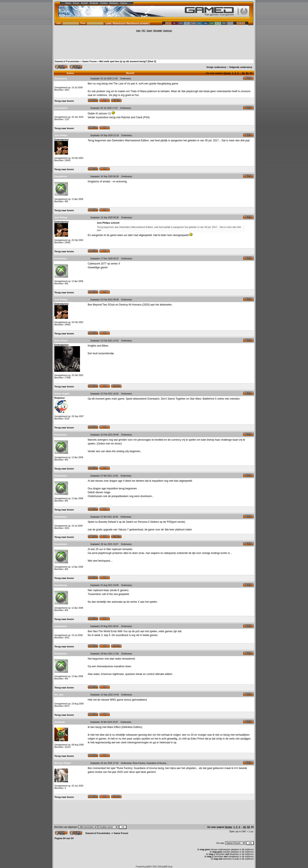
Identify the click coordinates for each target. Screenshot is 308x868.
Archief (84, 3)
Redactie (94, 3)
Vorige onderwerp (216, 67)
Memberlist (158, 31)
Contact (104, 3)
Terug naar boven (64, 101)
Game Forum (89, 61)
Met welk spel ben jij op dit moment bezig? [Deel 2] (128, 61)
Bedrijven (114, 3)
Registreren (119, 23)
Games (124, 3)
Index (138, 31)
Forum (76, 3)
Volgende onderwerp (241, 67)
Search (149, 31)
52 (243, 73)
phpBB (148, 867)
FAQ (143, 31)
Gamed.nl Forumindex (67, 61)
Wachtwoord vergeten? (138, 23)
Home (68, 3)
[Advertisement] (154, 45)
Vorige (227, 73)
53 (247, 73)
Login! (109, 23)
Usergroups (167, 31)
